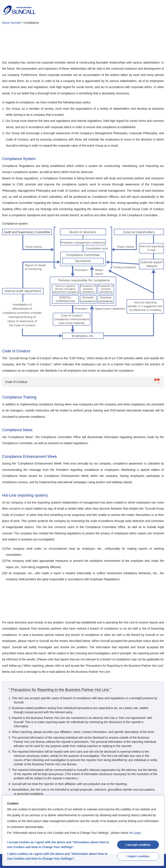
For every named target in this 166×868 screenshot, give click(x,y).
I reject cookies (138, 856)
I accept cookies (138, 845)
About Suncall (11, 23)
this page (135, 833)
